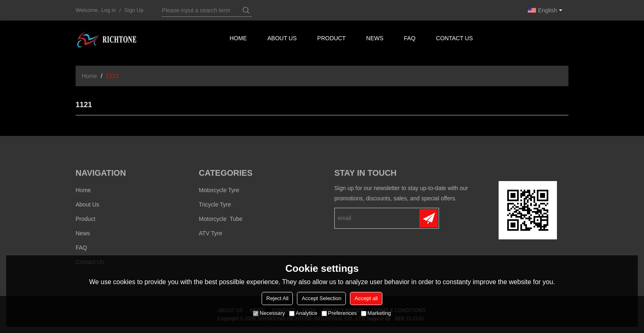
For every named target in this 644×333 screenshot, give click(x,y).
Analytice (303, 313)
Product (332, 39)
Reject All (277, 298)
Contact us (456, 39)
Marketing (376, 313)
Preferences (339, 313)
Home (238, 39)
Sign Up (134, 10)
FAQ (411, 39)
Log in (109, 10)
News (375, 39)
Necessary (269, 313)
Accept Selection (321, 298)
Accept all (366, 298)
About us (282, 39)
